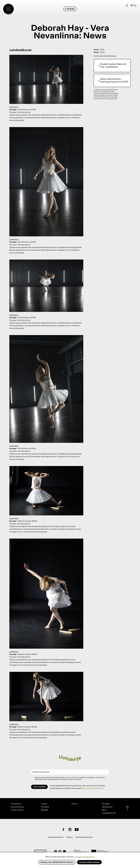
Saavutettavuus (17, 807)
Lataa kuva (14, 107)
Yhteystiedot (16, 804)
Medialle (70, 9)
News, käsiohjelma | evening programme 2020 (114, 80)
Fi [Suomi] (132, 6)
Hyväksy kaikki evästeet (89, 862)
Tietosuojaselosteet (55, 837)
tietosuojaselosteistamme (93, 788)
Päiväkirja (45, 807)
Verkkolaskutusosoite (84, 837)
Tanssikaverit (107, 807)
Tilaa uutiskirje (39, 787)
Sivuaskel (106, 804)
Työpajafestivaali (109, 813)
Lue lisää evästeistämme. (85, 857)
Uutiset (44, 804)
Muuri (104, 810)
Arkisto (74, 804)
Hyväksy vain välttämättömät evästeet (57, 862)
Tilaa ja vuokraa (17, 810)
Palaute (69, 837)
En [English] (135, 6)
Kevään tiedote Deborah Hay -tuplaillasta (113, 66)
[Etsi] (127, 5)
